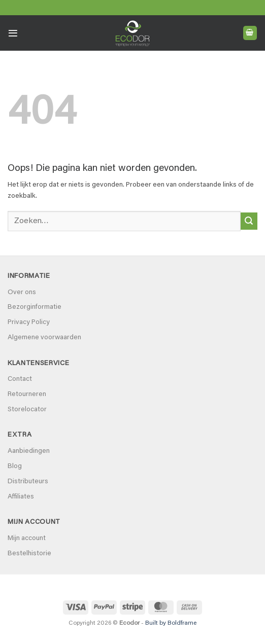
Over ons (22, 293)
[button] (13, 33)
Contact (20, 379)
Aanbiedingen (29, 451)
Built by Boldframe (171, 623)
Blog (15, 467)
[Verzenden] (249, 221)
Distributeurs (28, 482)
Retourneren (27, 395)
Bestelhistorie (29, 554)
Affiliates (21, 497)
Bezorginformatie (35, 307)
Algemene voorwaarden (44, 338)
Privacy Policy (29, 323)
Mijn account (27, 539)
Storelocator (27, 410)
